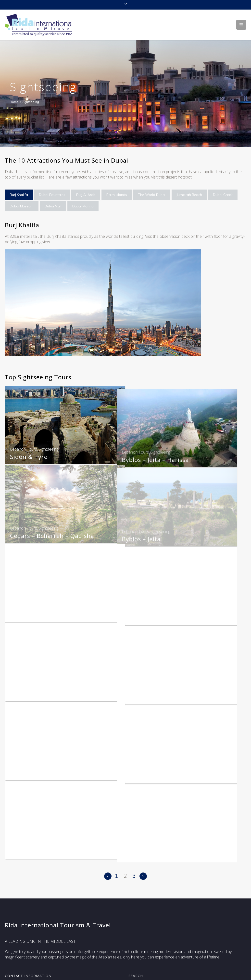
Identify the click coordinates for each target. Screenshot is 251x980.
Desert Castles (151, 691)
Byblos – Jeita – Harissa (164, 457)
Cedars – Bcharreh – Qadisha (52, 535)
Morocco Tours (144, 762)
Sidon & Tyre (29, 457)
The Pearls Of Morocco (163, 848)
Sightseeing (49, 449)
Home (14, 102)
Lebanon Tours (24, 449)
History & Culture (156, 770)
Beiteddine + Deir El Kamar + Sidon (181, 613)
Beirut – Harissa (33, 613)
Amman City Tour (36, 770)
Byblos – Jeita (150, 535)
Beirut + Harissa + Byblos (46, 691)
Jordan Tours (142, 684)
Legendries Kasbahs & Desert (53, 848)
